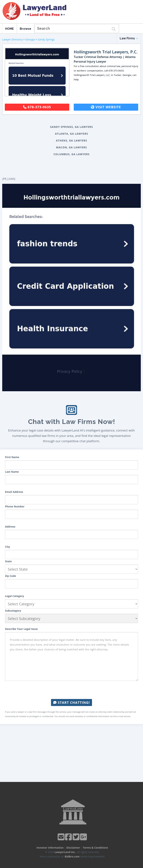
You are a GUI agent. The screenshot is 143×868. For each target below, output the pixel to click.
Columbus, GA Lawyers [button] (71, 154)
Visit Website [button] (106, 107)
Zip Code (11, 576)
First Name (12, 457)
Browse (25, 29)
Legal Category (15, 596)
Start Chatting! (71, 702)
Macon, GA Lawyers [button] (71, 147)
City (7, 547)
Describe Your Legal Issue (21, 629)
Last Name (12, 472)
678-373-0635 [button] (37, 107)
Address (10, 527)
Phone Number (15, 506)
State (8, 561)
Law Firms (129, 38)
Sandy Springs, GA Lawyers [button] (71, 127)
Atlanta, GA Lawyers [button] (71, 134)
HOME (10, 29)
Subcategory (13, 611)
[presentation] (71, 690)
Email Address (14, 492)
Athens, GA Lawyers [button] (71, 140)
